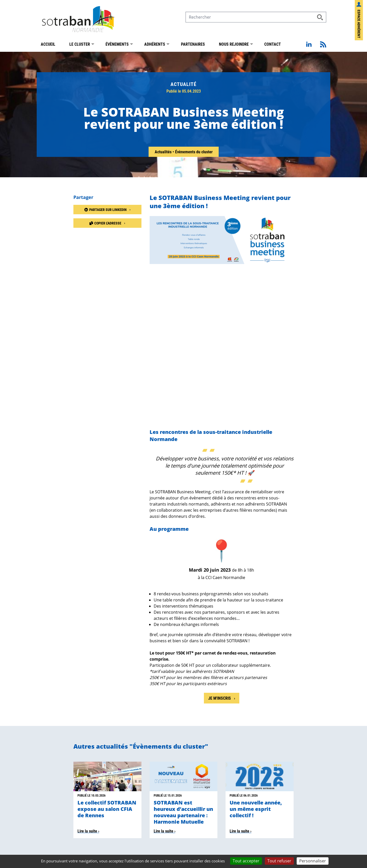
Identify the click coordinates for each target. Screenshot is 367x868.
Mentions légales (51, 854)
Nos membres (54, 814)
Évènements (117, 45)
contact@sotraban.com (138, 787)
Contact (273, 45)
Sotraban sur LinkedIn (285, 782)
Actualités (164, 153)
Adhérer (49, 832)
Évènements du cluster (194, 153)
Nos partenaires (57, 820)
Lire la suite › (88, 688)
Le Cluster (80, 45)
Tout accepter (246, 861)
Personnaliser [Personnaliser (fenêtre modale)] (313, 861)
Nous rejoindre (234, 45)
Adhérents (155, 45)
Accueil (48, 45)
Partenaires (193, 45)
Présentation (54, 808)
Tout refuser (279, 861)
